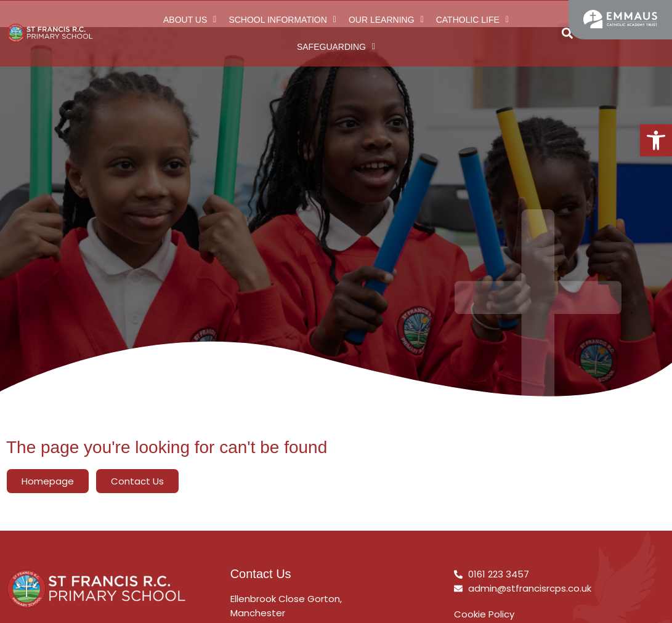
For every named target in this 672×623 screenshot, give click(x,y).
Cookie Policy (484, 614)
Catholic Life (472, 20)
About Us (190, 20)
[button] (656, 140)
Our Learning (386, 20)
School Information (282, 20)
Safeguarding (336, 47)
